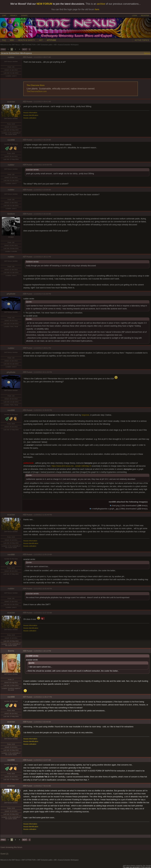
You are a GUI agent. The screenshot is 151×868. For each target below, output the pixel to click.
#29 (24, 348)
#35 (24, 613)
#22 (24, 102)
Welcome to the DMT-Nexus (10, 45)
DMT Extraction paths (45, 45)
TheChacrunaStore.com (37, 91)
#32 (24, 515)
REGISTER (145, 16)
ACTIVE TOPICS (142, 40)
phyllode (11, 294)
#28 (24, 294)
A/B (55, 45)
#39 (24, 760)
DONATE (24, 16)
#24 (24, 165)
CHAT (4, 16)
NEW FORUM (44, 4)
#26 (24, 214)
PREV (3, 49)
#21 (24, 57)
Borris (11, 651)
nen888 (11, 140)
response (85, 415)
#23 (24, 140)
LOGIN (134, 16)
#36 (24, 651)
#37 (24, 697)
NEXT (25, 49)
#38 (24, 722)
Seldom (11, 214)
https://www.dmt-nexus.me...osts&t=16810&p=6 (71, 466)
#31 (24, 410)
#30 (24, 372)
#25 (24, 190)
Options (147, 53)
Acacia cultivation (30, 118)
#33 (24, 554)
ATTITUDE (51, 40)
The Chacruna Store (36, 85)
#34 (24, 589)
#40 (24, 786)
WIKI (12, 40)
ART (41, 40)
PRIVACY (14, 16)
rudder (11, 57)
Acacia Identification (31, 115)
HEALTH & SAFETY (26, 40)
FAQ (4, 40)
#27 (24, 257)
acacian (11, 102)
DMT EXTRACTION (29, 45)
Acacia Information (30, 113)
